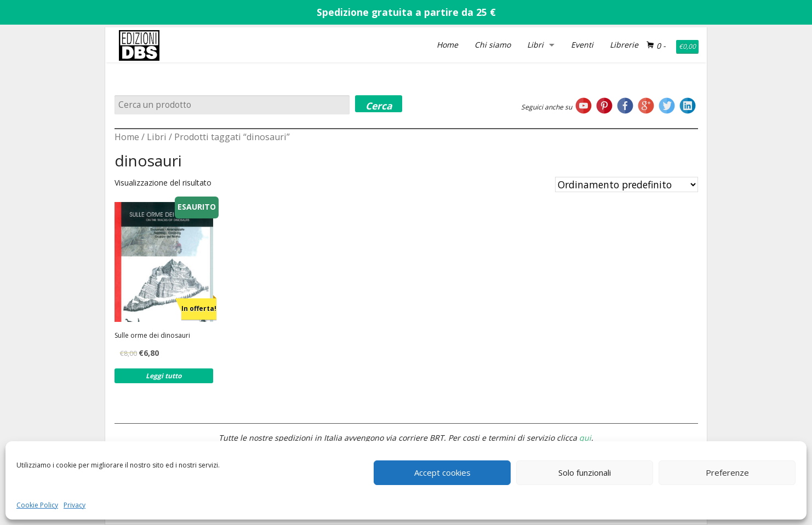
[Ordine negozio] (627, 184)
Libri (535, 45)
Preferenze (727, 472)
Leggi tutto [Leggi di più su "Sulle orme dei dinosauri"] (164, 376)
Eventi (582, 45)
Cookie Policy (37, 505)
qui (585, 438)
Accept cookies (442, 472)
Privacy (75, 505)
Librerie (624, 45)
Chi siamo (493, 45)
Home (447, 45)
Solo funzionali (585, 472)
